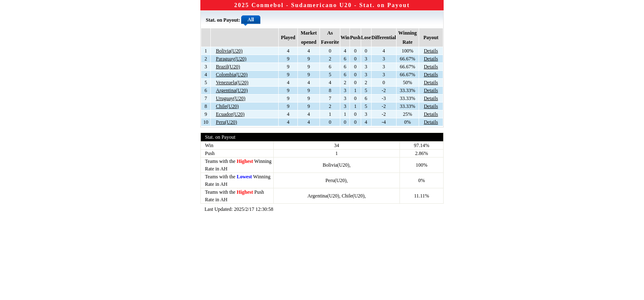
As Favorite (330, 37)
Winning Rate (407, 37)
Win (345, 37)
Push (355, 37)
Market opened (309, 37)
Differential (384, 37)
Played (288, 37)
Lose (366, 37)
